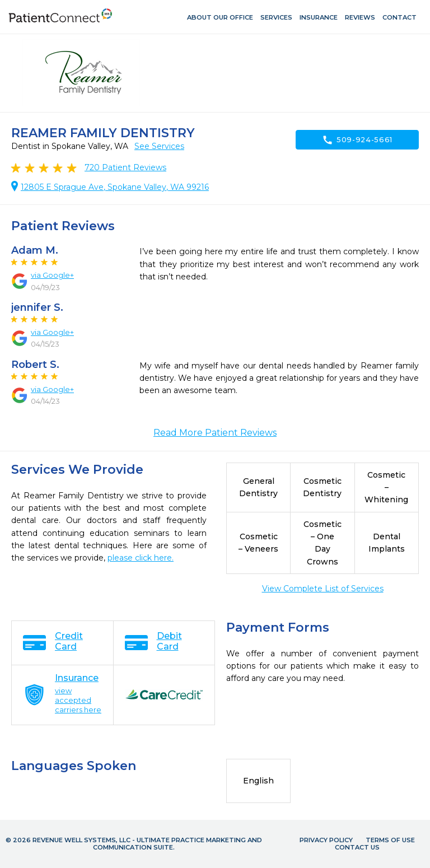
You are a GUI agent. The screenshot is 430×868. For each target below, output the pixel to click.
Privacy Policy (326, 840)
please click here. (141, 558)
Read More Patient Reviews (215, 433)
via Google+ (52, 275)
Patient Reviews (125, 167)
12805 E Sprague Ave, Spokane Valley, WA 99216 (115, 187)
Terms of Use (390, 840)
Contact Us (357, 847)
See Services (159, 146)
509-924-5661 (357, 140)
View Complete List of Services (323, 589)
